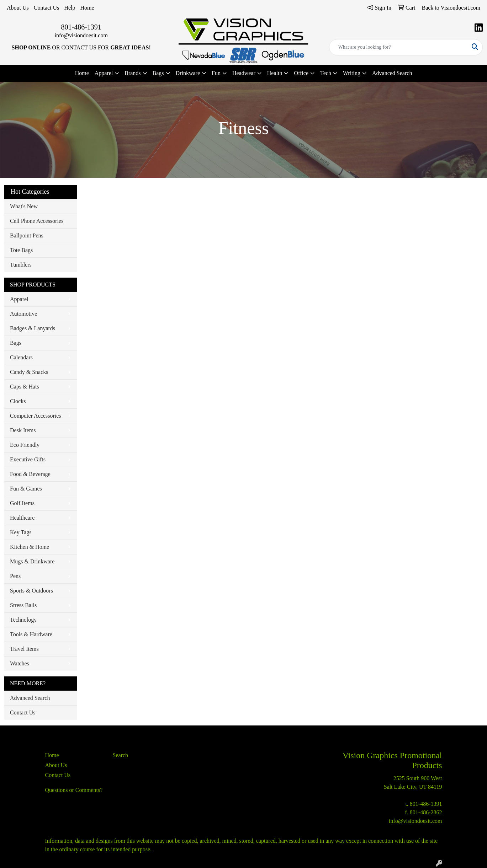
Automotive (23, 314)
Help (70, 8)
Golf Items (22, 503)
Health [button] (275, 73)
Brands (133, 73)
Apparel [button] (104, 73)
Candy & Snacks (29, 372)
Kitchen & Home (30, 547)
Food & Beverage (30, 474)
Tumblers (21, 265)
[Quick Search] (398, 47)
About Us (18, 8)
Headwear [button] (244, 73)
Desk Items (23, 430)
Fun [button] (216, 73)
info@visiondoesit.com (81, 35)
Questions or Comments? (74, 790)
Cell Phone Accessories (37, 221)
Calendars (21, 357)
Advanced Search (392, 73)
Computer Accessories (36, 416)
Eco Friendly (25, 445)
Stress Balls (23, 605)
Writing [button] (352, 73)
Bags (16, 343)
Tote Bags (21, 250)
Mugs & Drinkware (32, 561)
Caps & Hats (25, 387)
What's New (24, 206)
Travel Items (24, 649)
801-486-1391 (81, 27)
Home (87, 8)
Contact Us (47, 8)
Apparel (19, 299)
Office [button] (301, 73)
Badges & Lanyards (33, 328)
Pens (15, 576)
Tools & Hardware (31, 634)
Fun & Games (26, 489)
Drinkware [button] (188, 73)
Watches (20, 663)
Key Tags (21, 532)
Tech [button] (326, 73)
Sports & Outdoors (31, 591)
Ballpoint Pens (27, 235)
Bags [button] (158, 73)
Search (121, 755)
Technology (23, 620)
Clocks (18, 401)
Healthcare (22, 518)
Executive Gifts (28, 459)
